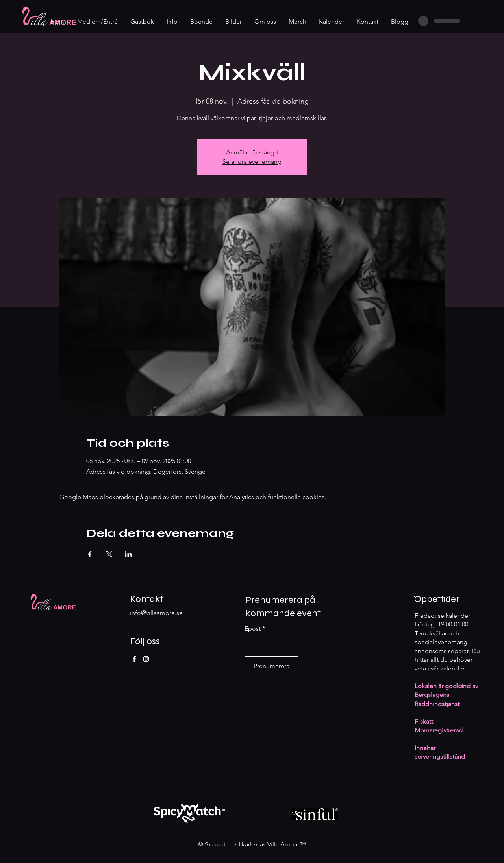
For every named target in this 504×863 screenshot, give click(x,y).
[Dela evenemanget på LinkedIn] (129, 554)
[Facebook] (134, 659)
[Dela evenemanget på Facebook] (90, 554)
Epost (253, 629)
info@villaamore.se (156, 613)
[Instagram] (146, 659)
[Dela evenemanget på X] (109, 554)
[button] (172, 21)
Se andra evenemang (252, 162)
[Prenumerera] (271, 666)
